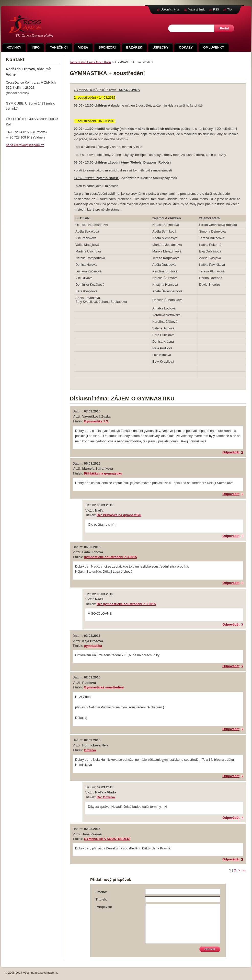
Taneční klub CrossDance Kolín (90, 62)
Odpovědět (231, 452)
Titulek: (101, 899)
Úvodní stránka (170, 9)
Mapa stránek (196, 9)
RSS (216, 9)
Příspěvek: (104, 907)
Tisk (230, 9)
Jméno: (101, 892)
